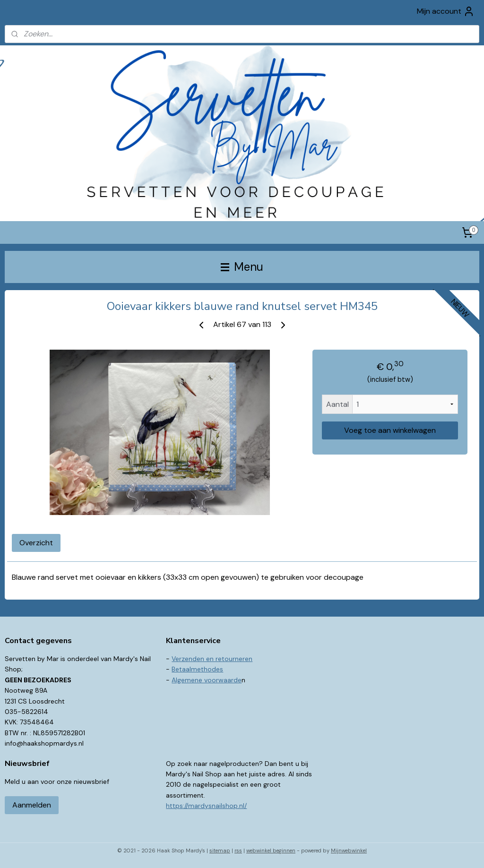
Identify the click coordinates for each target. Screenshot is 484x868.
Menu (242, 267)
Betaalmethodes (197, 669)
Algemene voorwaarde (207, 680)
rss (238, 851)
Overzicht (36, 543)
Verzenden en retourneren (212, 659)
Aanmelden (32, 805)
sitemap (220, 851)
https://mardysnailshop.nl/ (206, 806)
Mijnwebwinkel (349, 851)
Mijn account (446, 11)
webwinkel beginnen (271, 851)
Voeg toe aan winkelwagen (390, 430)
